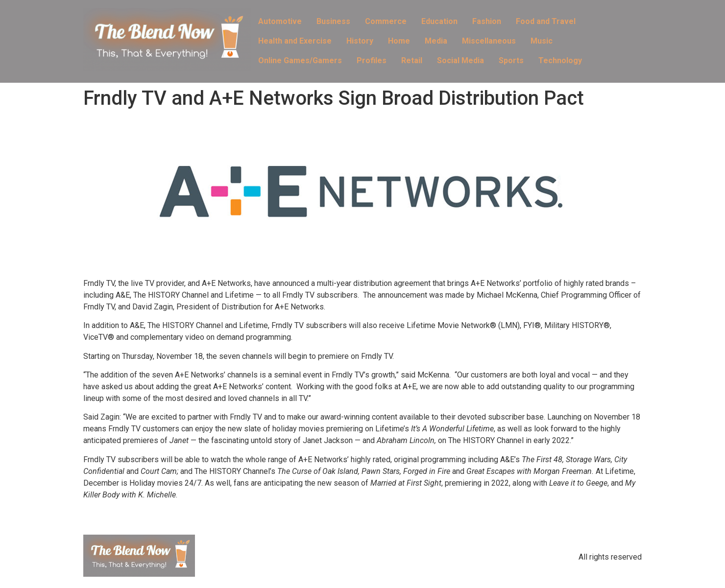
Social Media (460, 60)
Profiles (372, 60)
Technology (560, 60)
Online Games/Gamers (300, 60)
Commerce (386, 21)
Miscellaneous (489, 41)
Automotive (280, 21)
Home (399, 41)
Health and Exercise (295, 41)
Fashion (487, 21)
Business (333, 21)
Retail (412, 60)
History (360, 41)
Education (439, 21)
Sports (511, 60)
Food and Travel (546, 21)
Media (436, 41)
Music (542, 41)
